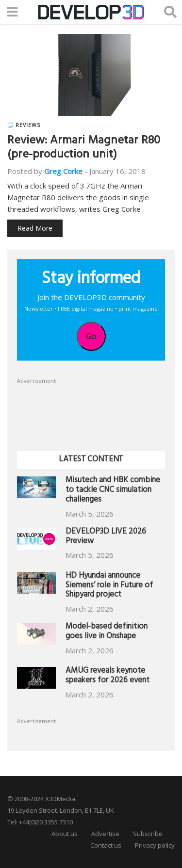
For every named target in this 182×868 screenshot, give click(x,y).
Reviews (28, 125)
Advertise (105, 834)
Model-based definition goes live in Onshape (107, 632)
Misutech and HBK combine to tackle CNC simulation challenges (113, 491)
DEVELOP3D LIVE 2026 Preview (106, 537)
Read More (35, 228)
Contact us (106, 845)
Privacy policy (155, 845)
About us (65, 834)
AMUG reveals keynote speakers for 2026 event (108, 676)
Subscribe (148, 834)
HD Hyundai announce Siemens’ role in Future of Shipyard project (109, 586)
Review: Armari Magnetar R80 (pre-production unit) (84, 149)
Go (91, 336)
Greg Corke (63, 171)
